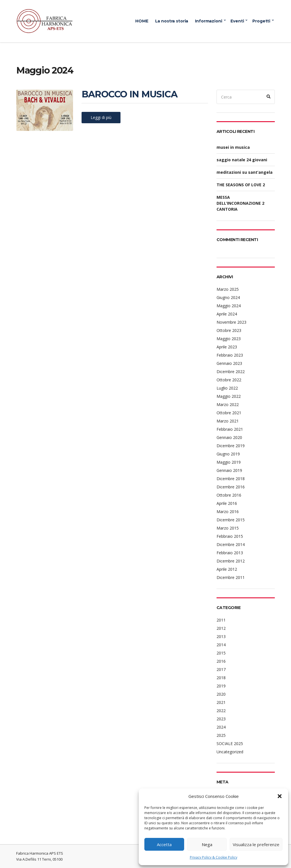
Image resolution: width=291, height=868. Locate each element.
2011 (221, 620)
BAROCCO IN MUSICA (129, 94)
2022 (221, 711)
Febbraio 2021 (230, 429)
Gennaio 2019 (229, 470)
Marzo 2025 (228, 289)
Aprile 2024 (227, 314)
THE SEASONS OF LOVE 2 (241, 185)
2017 (221, 669)
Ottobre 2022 (229, 380)
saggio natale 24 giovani (242, 160)
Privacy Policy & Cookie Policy (214, 857)
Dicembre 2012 (231, 561)
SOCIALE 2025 (230, 743)
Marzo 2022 (228, 404)
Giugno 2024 (228, 297)
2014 (221, 645)
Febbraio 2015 (230, 536)
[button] (280, 796)
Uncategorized (230, 752)
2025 (221, 735)
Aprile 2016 (227, 503)
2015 (221, 653)
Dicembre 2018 (231, 479)
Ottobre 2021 (229, 413)
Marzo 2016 (228, 512)
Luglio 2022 (227, 388)
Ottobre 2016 (229, 495)
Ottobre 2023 (229, 330)
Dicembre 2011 (231, 577)
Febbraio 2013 (230, 553)
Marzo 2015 (228, 528)
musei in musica (233, 147)
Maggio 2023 (229, 339)
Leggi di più (101, 117)
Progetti (261, 21)
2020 (221, 694)
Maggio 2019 (229, 462)
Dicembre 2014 (231, 544)
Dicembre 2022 (231, 372)
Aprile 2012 (227, 569)
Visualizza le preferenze (256, 844)
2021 (221, 702)
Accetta (164, 844)
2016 (221, 661)
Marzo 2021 (228, 421)
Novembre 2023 (231, 322)
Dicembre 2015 (231, 520)
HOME (142, 21)
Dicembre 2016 (231, 487)
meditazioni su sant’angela (245, 172)
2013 (221, 636)
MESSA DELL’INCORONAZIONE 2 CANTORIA (240, 203)
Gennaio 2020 (229, 437)
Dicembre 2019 (231, 446)
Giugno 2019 (228, 454)
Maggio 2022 (229, 396)
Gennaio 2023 (229, 363)
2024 (221, 727)
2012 (221, 628)
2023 (221, 719)
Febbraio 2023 (230, 355)
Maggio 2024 (229, 306)
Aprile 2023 (227, 347)
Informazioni (208, 21)
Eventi (237, 21)
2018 (221, 678)
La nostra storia (172, 21)
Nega (207, 844)
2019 (221, 686)
